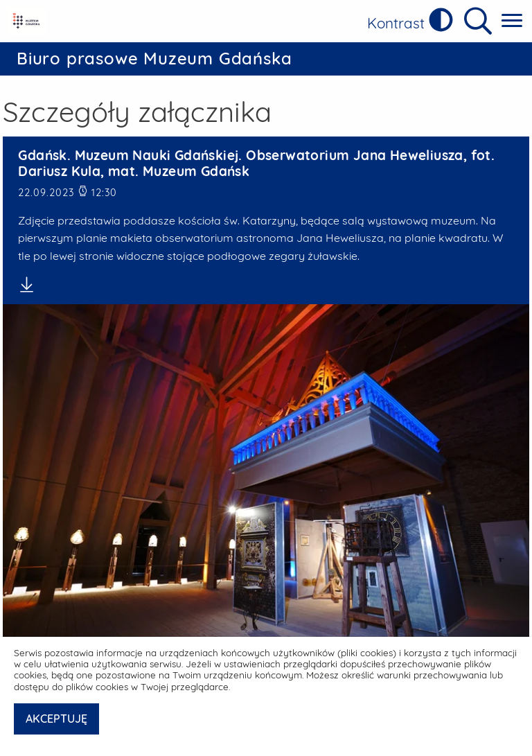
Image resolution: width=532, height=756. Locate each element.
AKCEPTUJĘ (56, 719)
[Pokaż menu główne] (512, 21)
